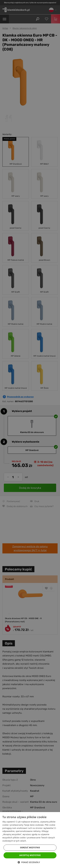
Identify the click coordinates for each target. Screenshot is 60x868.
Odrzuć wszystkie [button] (30, 848)
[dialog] (30, 434)
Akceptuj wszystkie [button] (30, 855)
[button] (30, 862)
